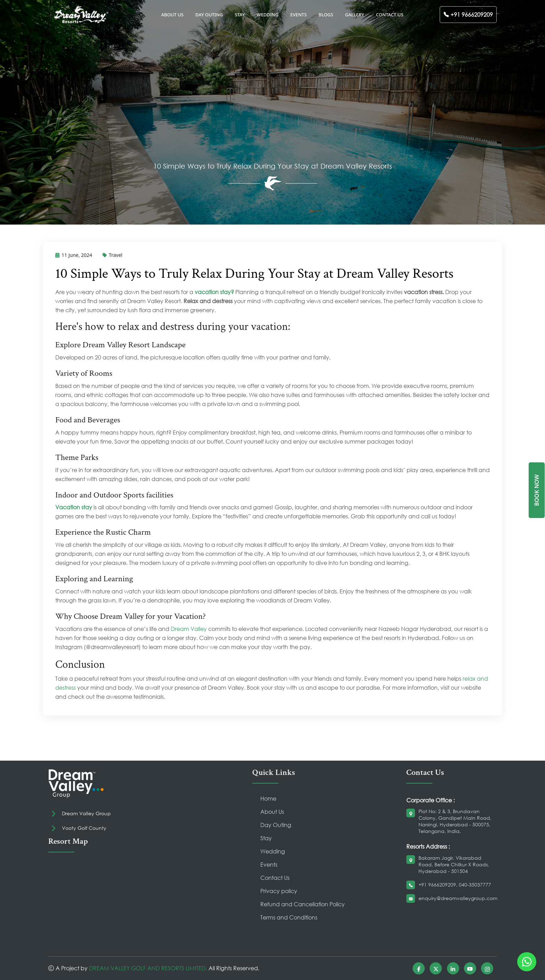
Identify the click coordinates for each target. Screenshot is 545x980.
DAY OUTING (209, 15)
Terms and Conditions (289, 917)
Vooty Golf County (84, 828)
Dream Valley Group (86, 813)
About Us (272, 812)
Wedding (273, 851)
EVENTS (298, 15)
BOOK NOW (537, 490)
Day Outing (276, 825)
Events (269, 864)
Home (268, 798)
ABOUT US (172, 15)
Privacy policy (279, 891)
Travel (112, 255)
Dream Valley (189, 629)
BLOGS (326, 15)
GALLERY (355, 15)
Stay (266, 838)
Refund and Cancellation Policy (303, 904)
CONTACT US (390, 15)
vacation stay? (214, 292)
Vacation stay (74, 507)
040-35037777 (475, 885)
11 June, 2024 (74, 255)
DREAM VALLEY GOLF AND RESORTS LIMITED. (148, 968)
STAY (240, 15)
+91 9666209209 (437, 885)
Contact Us (275, 878)
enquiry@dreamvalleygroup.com (458, 898)
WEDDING (267, 15)
